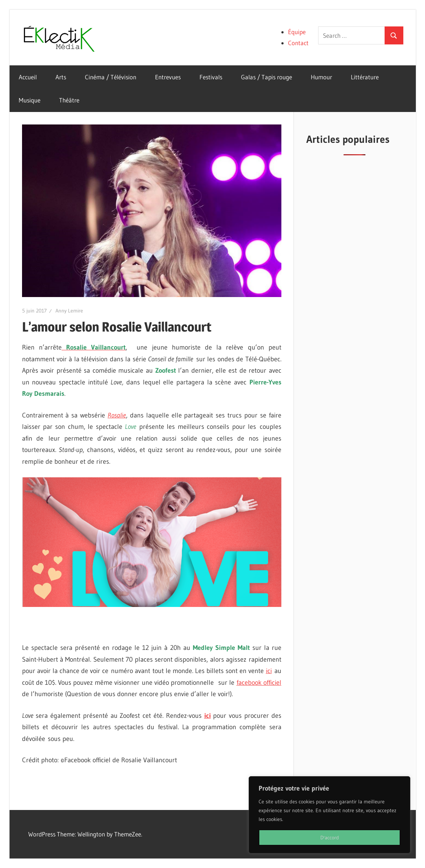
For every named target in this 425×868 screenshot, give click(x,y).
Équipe (297, 32)
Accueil (28, 77)
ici (269, 671)
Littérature (365, 77)
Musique (30, 100)
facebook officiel (259, 683)
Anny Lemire (69, 311)
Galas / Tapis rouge (266, 77)
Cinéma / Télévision (111, 77)
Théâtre (69, 100)
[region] (329, 815)
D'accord (330, 838)
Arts (61, 77)
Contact (298, 43)
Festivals (211, 77)
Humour (321, 77)
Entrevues (168, 77)
